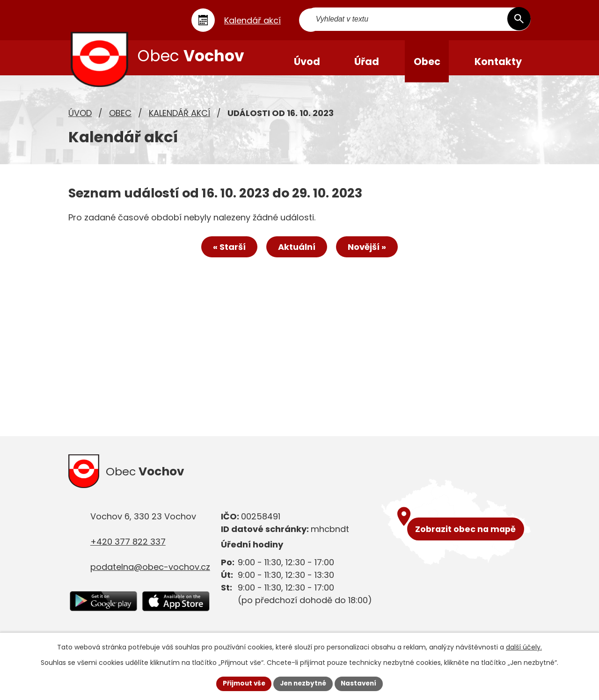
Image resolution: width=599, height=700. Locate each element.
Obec (120, 120)
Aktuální (297, 255)
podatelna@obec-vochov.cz (150, 576)
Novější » (371, 255)
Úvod (80, 120)
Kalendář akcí (179, 120)
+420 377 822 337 (128, 551)
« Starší (226, 255)
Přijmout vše (241, 683)
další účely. (524, 647)
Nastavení (361, 683)
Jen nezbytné (303, 683)
